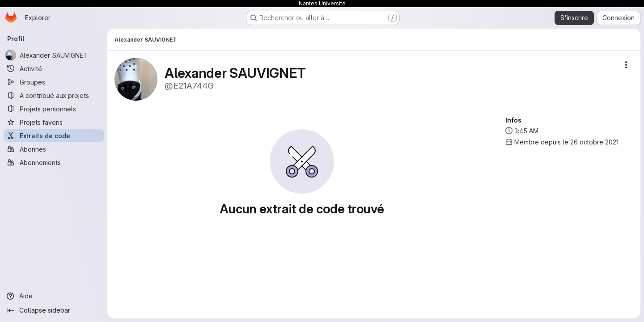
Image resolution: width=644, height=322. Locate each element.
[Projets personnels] (54, 109)
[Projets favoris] (54, 122)
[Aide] (54, 296)
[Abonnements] (54, 162)
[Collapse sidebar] (54, 310)
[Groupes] (54, 82)
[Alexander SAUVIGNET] (54, 55)
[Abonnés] (54, 149)
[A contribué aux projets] (54, 95)
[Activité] (54, 68)
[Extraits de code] (54, 136)
